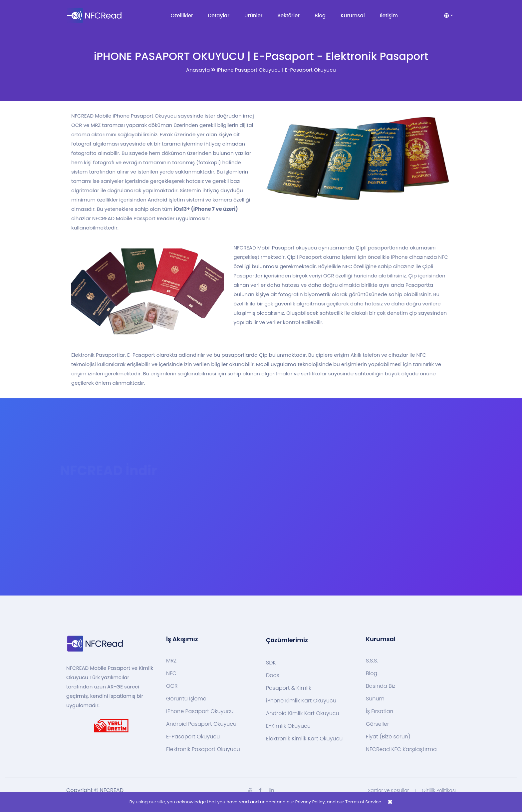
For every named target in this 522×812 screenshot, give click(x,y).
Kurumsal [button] (353, 15)
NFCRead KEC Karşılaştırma (401, 749)
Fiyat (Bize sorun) (388, 737)
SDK (271, 663)
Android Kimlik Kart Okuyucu (303, 713)
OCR (172, 686)
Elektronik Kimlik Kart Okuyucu (304, 739)
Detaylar (219, 15)
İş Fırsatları (380, 711)
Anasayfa (198, 70)
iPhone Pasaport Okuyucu (200, 711)
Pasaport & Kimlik (289, 688)
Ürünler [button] (254, 15)
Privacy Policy (310, 802)
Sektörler (289, 15)
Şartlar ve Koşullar (388, 790)
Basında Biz (381, 686)
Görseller (378, 724)
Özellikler (182, 15)
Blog (320, 15)
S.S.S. (372, 661)
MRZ (171, 661)
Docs (273, 675)
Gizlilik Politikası (439, 790)
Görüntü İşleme (186, 699)
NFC (171, 673)
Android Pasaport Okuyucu (201, 724)
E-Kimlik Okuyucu (288, 726)
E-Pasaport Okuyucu (193, 737)
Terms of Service (363, 802)
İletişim (389, 15)
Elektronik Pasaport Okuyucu (203, 749)
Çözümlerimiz (287, 640)
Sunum (375, 699)
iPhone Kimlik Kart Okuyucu (301, 701)
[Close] (390, 802)
